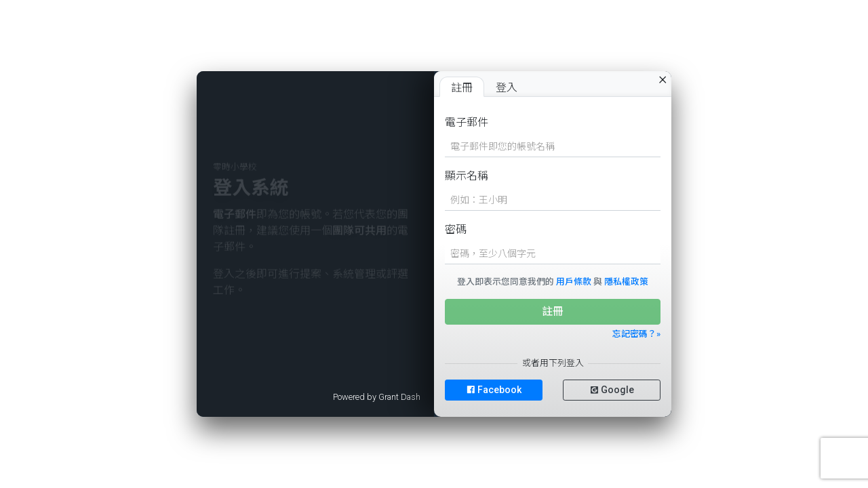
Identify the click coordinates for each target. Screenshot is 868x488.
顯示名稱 (467, 176)
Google (612, 390)
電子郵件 (467, 122)
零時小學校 (235, 176)
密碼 (456, 229)
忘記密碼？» (636, 334)
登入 (507, 88)
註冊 (462, 88)
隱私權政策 (626, 282)
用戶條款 (574, 282)
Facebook (494, 390)
